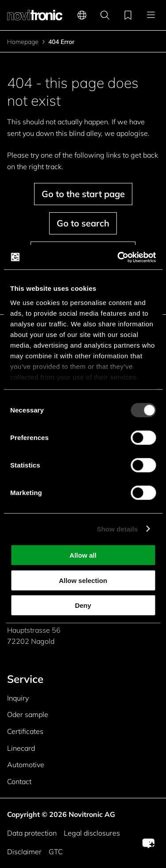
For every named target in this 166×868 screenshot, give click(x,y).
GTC (56, 852)
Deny (83, 605)
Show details (118, 529)
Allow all (83, 555)
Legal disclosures (92, 833)
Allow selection (83, 580)
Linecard (21, 748)
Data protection (32, 833)
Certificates (25, 731)
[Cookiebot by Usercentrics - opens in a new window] (118, 257)
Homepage (23, 42)
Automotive (26, 765)
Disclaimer (24, 852)
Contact (19, 781)
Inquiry (18, 698)
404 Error (61, 42)
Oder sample (28, 714)
